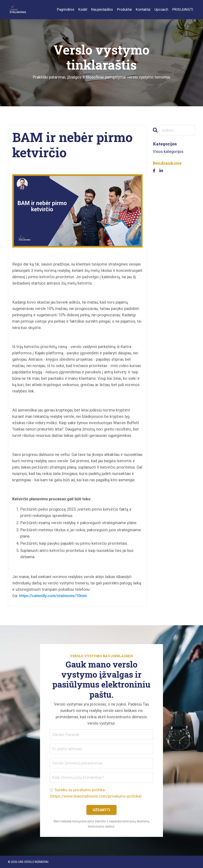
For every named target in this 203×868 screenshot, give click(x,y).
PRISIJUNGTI (183, 9)
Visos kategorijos (168, 152)
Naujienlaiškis (102, 9)
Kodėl (83, 9)
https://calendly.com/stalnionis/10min (53, 596)
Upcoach (161, 9)
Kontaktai (143, 9)
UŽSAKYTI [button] (101, 810)
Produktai (124, 9)
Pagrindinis (66, 9)
